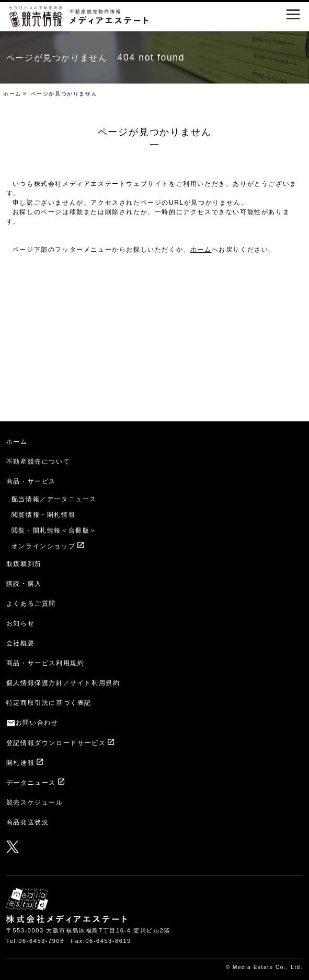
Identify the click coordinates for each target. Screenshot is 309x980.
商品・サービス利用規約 (45, 663)
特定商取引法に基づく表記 (49, 703)
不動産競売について (38, 462)
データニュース (31, 783)
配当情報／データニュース (54, 499)
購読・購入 (24, 584)
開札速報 (20, 763)
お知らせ (20, 623)
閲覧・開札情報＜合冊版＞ (54, 530)
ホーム (12, 94)
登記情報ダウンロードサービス (56, 743)
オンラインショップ (43, 546)
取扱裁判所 (24, 564)
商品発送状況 (28, 822)
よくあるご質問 (31, 604)
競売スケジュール (35, 802)
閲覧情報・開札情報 (43, 515)
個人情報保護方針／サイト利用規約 (63, 683)
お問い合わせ (37, 723)
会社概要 (20, 643)
